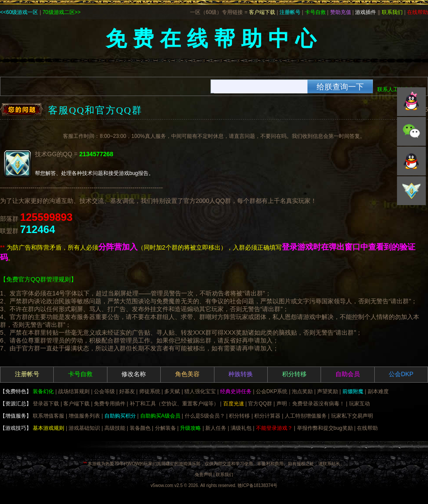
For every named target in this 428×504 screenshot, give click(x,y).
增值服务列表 (84, 416)
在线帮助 (367, 428)
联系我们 (224, 475)
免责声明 (204, 475)
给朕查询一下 (340, 87)
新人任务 (216, 428)
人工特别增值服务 (306, 416)
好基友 (127, 391)
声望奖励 (328, 391)
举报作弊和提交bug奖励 (325, 428)
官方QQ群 (260, 404)
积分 (411, 191)
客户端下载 (76, 404)
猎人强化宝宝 (200, 391)
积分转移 (239, 416)
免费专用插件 (110, 404)
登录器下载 (46, 404)
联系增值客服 (48, 416)
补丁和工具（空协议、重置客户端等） (174, 404)
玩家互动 (359, 404)
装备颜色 (140, 428)
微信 (411, 131)
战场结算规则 (74, 391)
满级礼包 (241, 428)
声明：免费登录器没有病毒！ (311, 404)
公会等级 (104, 391)
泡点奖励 (302, 391)
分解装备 (166, 428)
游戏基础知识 (84, 428)
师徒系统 (150, 391)
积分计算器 (267, 416)
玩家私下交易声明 (352, 416)
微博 (411, 161)
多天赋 (172, 391)
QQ (411, 102)
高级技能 (115, 428)
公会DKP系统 (272, 391)
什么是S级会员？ (205, 416)
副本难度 (378, 391)
